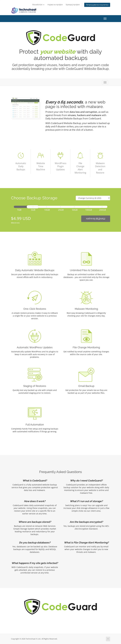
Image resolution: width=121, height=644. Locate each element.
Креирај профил (73, 5)
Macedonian (38, 5)
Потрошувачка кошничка (97, 5)
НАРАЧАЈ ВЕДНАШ (96, 219)
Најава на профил (55, 5)
